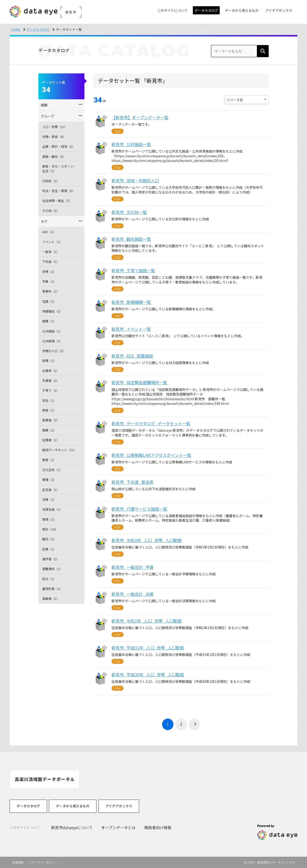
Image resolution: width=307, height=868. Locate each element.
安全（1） (49, 400)
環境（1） (49, 519)
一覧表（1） (51, 252)
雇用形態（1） (52, 589)
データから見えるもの (73, 806)
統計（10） (50, 529)
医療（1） (49, 361)
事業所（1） (51, 291)
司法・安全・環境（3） (59, 191)
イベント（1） (52, 242)
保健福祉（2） (52, 311)
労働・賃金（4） (54, 137)
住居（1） (49, 301)
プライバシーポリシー (43, 862)
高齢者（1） (51, 599)
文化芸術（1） (52, 470)
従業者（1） (51, 440)
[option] (45, 779)
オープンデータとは (119, 827)
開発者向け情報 (159, 827)
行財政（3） (51, 181)
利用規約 (18, 862)
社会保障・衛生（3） (57, 201)
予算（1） (49, 281)
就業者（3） (51, 420)
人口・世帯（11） (55, 127)
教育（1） (49, 460)
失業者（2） (51, 381)
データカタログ (38, 29)
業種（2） (49, 480)
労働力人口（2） (54, 351)
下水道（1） (51, 262)
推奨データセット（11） (59, 450)
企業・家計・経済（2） (59, 146)
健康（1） (49, 321)
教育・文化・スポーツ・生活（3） (59, 169)
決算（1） (49, 499)
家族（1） (49, 410)
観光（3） (49, 539)
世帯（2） (49, 272)
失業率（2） (51, 371)
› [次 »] (195, 724)
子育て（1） (51, 390)
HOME (16, 29)
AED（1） (49, 232)
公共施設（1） (52, 331)
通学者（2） (51, 559)
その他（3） (51, 211)
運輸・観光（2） (54, 156)
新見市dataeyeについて (72, 827)
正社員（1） (51, 490)
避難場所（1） (52, 569)
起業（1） (49, 549)
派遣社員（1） (52, 509)
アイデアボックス (119, 806)
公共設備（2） (52, 341)
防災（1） (49, 579)
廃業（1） (49, 430)
